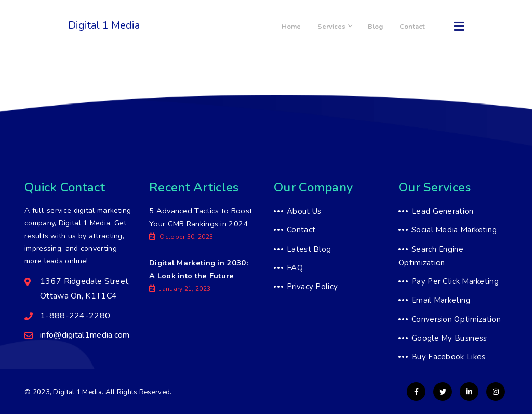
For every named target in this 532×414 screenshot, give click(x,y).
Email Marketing (441, 300)
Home (315, 27)
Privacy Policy (312, 287)
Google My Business (449, 338)
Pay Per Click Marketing (455, 281)
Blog (386, 27)
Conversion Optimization (456, 319)
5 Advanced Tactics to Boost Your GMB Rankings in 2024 (201, 224)
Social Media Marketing (454, 230)
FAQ (295, 268)
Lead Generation (443, 211)
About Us (304, 211)
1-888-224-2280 (183, 32)
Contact (416, 27)
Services (351, 27)
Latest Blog (309, 249)
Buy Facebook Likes (448, 357)
